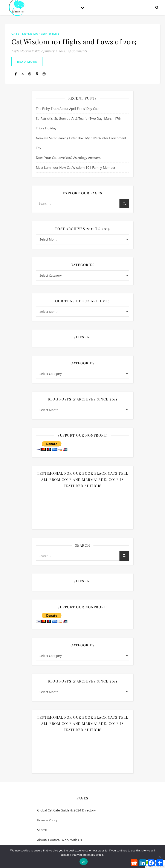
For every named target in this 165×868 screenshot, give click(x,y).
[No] (160, 857)
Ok (83, 862)
